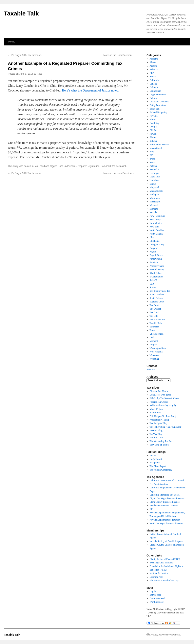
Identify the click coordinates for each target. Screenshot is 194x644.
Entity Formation (158, 105)
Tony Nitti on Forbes (160, 445)
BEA (152, 73)
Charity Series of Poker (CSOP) (165, 559)
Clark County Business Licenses (165, 502)
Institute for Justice (159, 573)
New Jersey (155, 219)
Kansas (153, 162)
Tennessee (155, 327)
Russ (39, 74)
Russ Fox (151, 370)
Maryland (154, 187)
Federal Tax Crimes (159, 402)
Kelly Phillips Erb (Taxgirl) (163, 405)
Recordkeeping (157, 270)
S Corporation (156, 277)
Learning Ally (156, 577)
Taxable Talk (21, 13)
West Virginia (156, 352)
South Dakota (156, 298)
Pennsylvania (156, 259)
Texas (152, 330)
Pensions (154, 262)
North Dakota (156, 234)
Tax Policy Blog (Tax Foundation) (166, 427)
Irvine (153, 159)
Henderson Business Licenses (164, 505)
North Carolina (157, 230)
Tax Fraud (39, 166)
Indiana (153, 141)
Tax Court (154, 305)
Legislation (155, 177)
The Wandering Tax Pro (161, 441)
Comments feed (157, 598)
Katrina (153, 166)
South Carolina (157, 295)
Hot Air (153, 455)
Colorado (154, 87)
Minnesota (155, 198)
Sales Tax (154, 280)
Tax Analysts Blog (158, 423)
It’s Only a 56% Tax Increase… (26, 55)
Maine (153, 184)
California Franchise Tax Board (165, 495)
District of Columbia (159, 102)
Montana (154, 209)
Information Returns (159, 144)
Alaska (153, 62)
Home (12, 42)
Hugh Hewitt (156, 459)
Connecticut (155, 91)
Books (153, 77)
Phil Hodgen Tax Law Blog (163, 416)
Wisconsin (155, 355)
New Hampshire (157, 216)
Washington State (158, 348)
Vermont (154, 341)
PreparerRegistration (88, 166)
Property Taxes (157, 266)
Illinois (153, 137)
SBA (152, 284)
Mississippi (155, 202)
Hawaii (153, 134)
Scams (153, 287)
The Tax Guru (156, 438)
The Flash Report (158, 466)
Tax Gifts (154, 316)
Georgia (153, 127)
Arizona (154, 66)
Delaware (154, 98)
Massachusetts (156, 191)
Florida (153, 119)
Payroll (153, 252)
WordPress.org (157, 602)
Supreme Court (157, 302)
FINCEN (154, 116)
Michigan (154, 194)
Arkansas (154, 69)
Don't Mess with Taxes (160, 395)
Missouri (154, 205)
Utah (152, 337)
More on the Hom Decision (119, 55)
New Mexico (156, 223)
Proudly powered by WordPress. (166, 635)
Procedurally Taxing (159, 420)
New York (155, 227)
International (156, 148)
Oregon (153, 248)
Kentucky (154, 169)
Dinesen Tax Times (159, 391)
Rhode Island (156, 273)
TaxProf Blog (156, 430)
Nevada (153, 212)
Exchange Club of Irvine (161, 563)
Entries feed (155, 595)
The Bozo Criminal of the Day (164, 580)
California (155, 80)
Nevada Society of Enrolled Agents (166, 541)
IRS (152, 155)
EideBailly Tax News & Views (164, 398)
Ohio (152, 237)
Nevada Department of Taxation (165, 520)
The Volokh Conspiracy (161, 470)
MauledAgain (156, 409)
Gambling (154, 123)
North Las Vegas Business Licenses (166, 523)
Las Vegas (155, 173)
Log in (153, 591)
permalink (121, 166)
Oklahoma (155, 241)
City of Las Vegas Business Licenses (167, 498)
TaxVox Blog (156, 434)
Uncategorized (157, 334)
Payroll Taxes (156, 255)
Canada (153, 84)
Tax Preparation (157, 320)
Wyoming (154, 359)
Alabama (154, 59)
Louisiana (154, 180)
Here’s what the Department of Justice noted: (91, 90)
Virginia (154, 345)
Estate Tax (155, 109)
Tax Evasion (155, 309)
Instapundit (155, 463)
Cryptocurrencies (158, 94)
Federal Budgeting (158, 112)
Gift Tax (154, 130)
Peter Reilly (155, 413)
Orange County (157, 245)
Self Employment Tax (160, 291)
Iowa (152, 152)
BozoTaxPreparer (67, 166)
